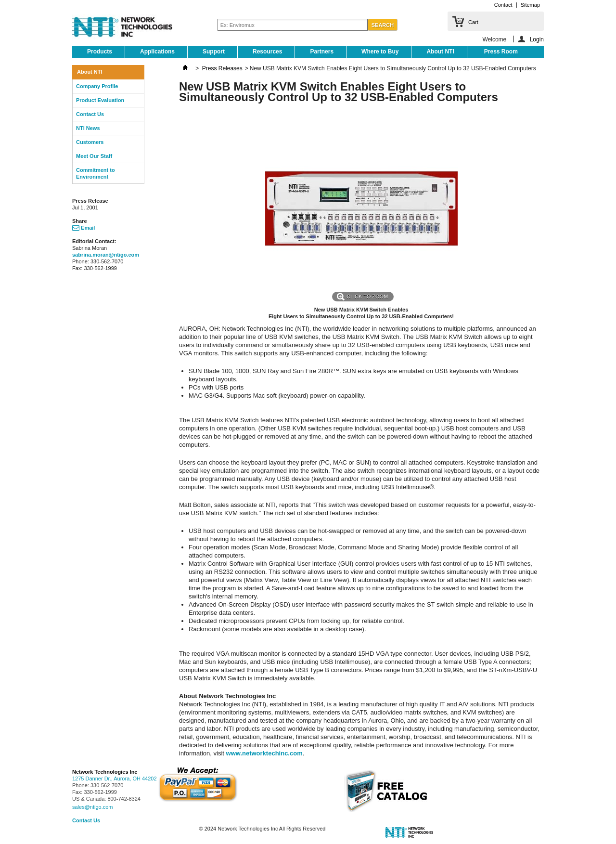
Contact (503, 5)
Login (537, 39)
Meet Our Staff (94, 156)
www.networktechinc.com (264, 753)
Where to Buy (380, 52)
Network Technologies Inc (105, 772)
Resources (267, 52)
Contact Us (90, 114)
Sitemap (530, 5)
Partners (322, 52)
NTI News (88, 128)
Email (83, 228)
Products (100, 52)
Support (214, 52)
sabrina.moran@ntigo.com (106, 255)
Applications (157, 52)
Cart (473, 22)
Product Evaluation (100, 100)
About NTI (440, 52)
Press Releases (222, 68)
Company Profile (97, 86)
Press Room (501, 52)
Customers (90, 142)
